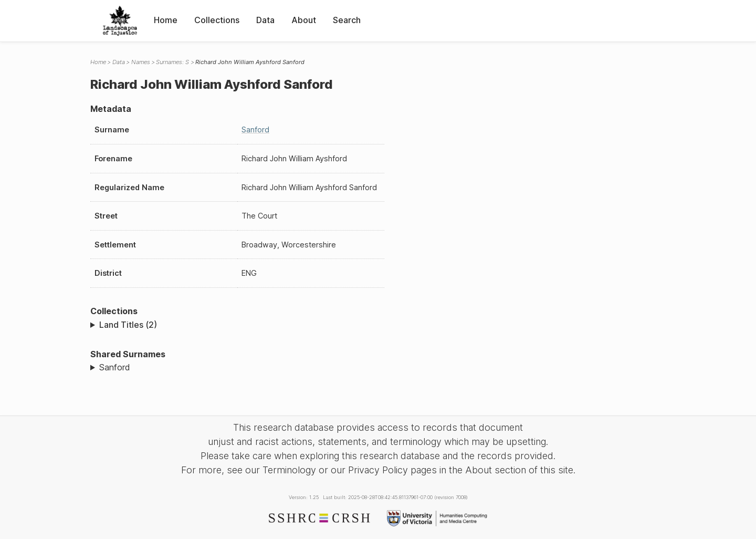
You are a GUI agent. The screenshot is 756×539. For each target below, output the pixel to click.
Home (166, 20)
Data (265, 20)
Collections (217, 20)
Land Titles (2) (128, 325)
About (304, 20)
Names (141, 62)
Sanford (255, 129)
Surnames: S (172, 62)
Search (347, 20)
